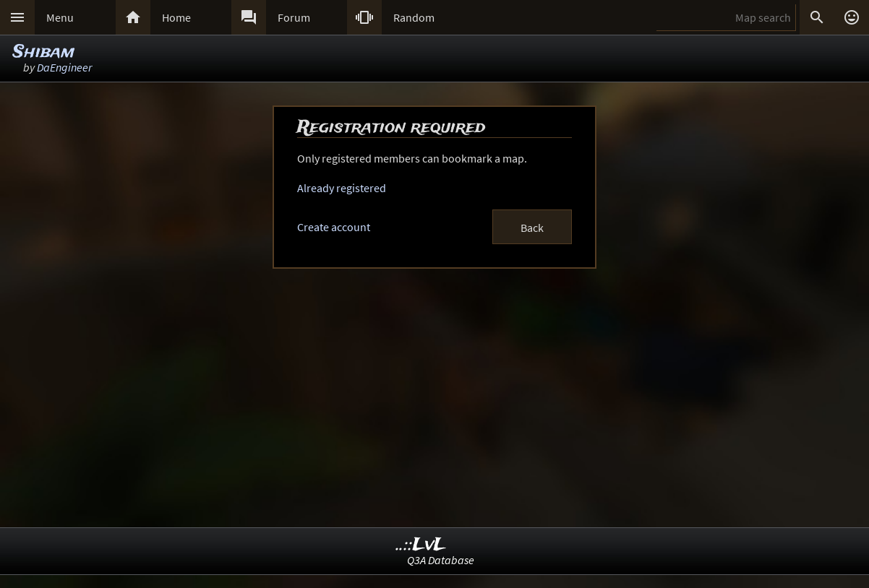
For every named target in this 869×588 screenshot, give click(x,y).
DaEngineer (64, 67)
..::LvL (421, 545)
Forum (294, 17)
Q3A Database (441, 560)
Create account (334, 227)
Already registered (342, 188)
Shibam (44, 52)
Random (414, 17)
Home (176, 17)
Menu (60, 17)
